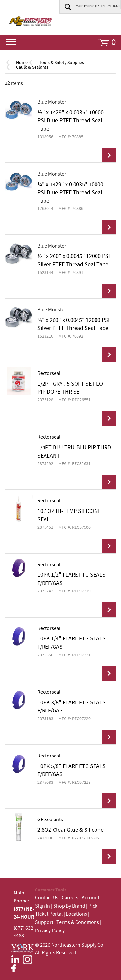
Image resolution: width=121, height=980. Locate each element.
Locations (76, 914)
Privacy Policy (50, 931)
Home (22, 63)
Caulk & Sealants (32, 67)
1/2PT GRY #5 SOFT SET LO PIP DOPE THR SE (70, 388)
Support (44, 923)
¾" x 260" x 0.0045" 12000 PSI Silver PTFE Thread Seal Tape (74, 325)
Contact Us (47, 898)
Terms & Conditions (78, 923)
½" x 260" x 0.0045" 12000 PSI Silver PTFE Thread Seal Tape (74, 261)
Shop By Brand (69, 906)
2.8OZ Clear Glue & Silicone (71, 830)
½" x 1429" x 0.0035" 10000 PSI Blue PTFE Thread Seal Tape (71, 121)
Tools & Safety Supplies (61, 63)
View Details (109, 155)
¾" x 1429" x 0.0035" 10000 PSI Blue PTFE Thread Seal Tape (70, 193)
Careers (70, 898)
